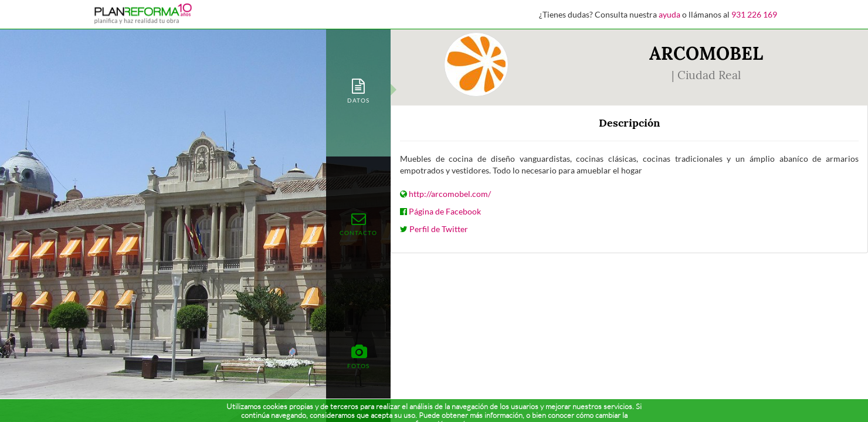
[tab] (358, 90)
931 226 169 (754, 14)
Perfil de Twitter (439, 229)
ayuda (669, 14)
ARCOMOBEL (706, 53)
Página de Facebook (445, 211)
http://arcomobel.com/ (450, 194)
